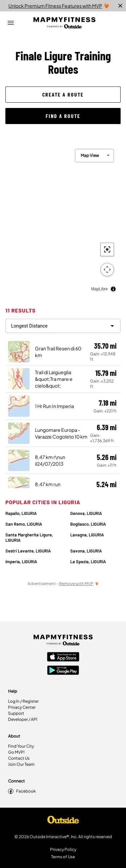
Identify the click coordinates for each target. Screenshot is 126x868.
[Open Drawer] (11, 23)
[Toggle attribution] (113, 289)
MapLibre (99, 289)
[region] (63, 219)
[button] (63, 95)
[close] (120, 6)
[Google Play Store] (63, 671)
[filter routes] (63, 326)
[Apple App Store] (63, 657)
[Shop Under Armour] (63, 821)
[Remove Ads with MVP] (79, 584)
